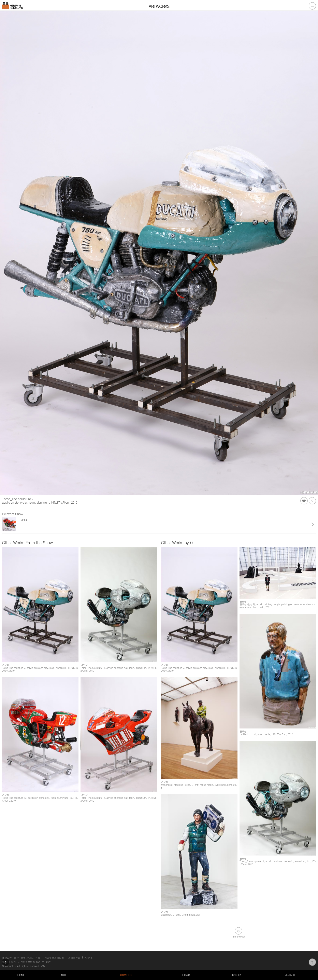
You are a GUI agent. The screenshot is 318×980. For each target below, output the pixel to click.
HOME (21, 975)
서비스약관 (74, 957)
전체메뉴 (312, 6)
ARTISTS (66, 975)
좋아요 (304, 501)
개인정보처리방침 (54, 957)
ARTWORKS (126, 975)
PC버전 (89, 957)
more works (238, 936)
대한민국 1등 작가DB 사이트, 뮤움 (21, 957)
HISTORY (236, 975)
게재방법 (290, 975)
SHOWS (185, 975)
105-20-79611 (44, 962)
